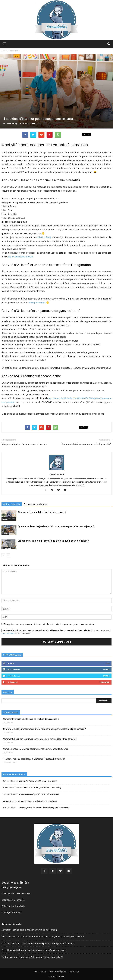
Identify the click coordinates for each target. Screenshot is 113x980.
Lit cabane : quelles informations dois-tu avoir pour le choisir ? (53, 541)
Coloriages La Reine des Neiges (17, 894)
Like (108, 663)
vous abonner (8, 634)
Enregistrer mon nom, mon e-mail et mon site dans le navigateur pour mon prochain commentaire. (50, 624)
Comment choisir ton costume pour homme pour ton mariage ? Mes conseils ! (40, 739)
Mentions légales (58, 971)
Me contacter (40, 971)
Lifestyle (5, 534)
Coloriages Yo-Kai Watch (13, 906)
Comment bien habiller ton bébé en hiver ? (42, 512)
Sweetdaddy (12, 123)
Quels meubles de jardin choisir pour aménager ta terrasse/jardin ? (56, 526)
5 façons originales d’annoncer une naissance (24, 444)
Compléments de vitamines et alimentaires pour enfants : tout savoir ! (36, 749)
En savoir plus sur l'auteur (36, 504)
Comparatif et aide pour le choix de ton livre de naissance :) (31, 719)
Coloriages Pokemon (11, 912)
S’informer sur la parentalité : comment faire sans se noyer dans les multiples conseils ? (45, 729)
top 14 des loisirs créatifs (20, 257)
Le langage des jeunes (12, 887)
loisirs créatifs (44, 237)
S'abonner (104, 682)
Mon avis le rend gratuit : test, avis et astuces (39, 794)
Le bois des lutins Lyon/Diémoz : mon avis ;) (38, 781)
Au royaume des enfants (9, 519)
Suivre (106, 670)
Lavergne (7, 801)
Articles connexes (12, 504)
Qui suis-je (74, 971)
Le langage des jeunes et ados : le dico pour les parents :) (44, 808)
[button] (109, 44)
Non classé (7, 548)
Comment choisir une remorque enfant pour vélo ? (87, 444)
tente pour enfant (37, 303)
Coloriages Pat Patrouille (13, 900)
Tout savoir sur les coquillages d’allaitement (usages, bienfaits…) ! (34, 759)
